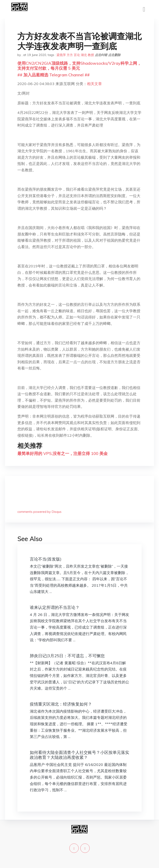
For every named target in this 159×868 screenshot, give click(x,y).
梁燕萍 (61, 55)
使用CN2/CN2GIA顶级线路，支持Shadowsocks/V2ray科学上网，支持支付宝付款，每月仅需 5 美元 (79, 66)
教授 (91, 55)
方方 (70, 55)
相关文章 (94, 84)
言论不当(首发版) (46, 559)
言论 (77, 55)
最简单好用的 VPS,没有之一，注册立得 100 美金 (63, 453)
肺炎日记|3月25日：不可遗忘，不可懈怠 (67, 656)
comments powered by (39, 512)
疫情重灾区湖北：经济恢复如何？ (61, 704)
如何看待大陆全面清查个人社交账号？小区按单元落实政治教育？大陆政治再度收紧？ (79, 755)
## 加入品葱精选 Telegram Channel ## (54, 75)
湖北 (84, 55)
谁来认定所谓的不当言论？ (55, 607)
